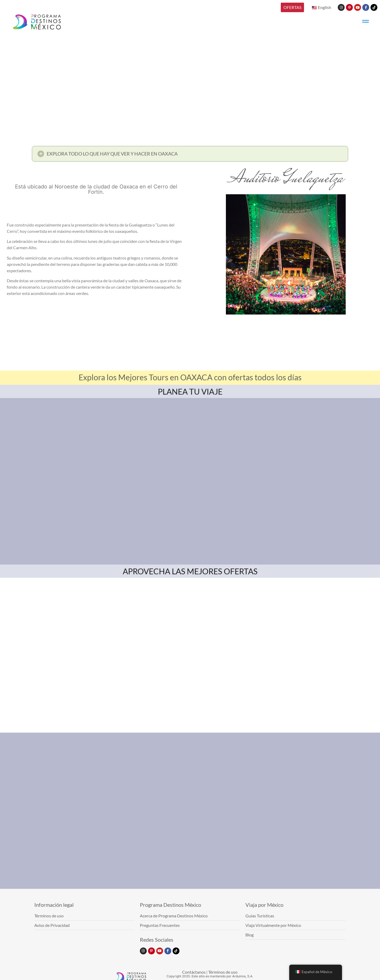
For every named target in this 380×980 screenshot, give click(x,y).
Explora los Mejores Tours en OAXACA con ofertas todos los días (190, 377)
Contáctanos (194, 972)
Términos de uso (223, 972)
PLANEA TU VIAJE (190, 391)
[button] (190, 156)
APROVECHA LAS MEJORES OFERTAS (190, 571)
